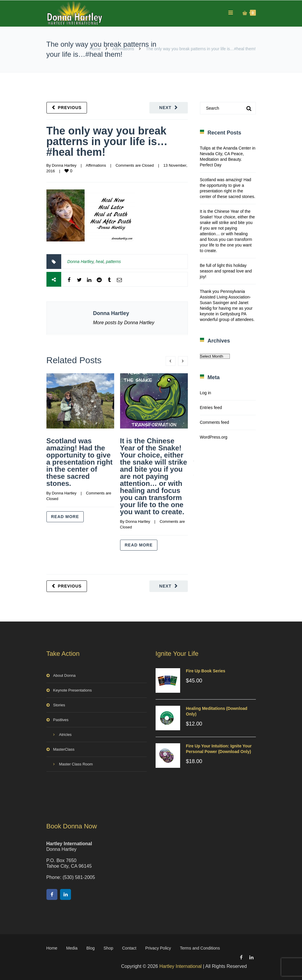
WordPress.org (214, 437)
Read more (65, 517)
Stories (59, 705)
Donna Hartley (64, 165)
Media (72, 948)
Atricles (66, 735)
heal (100, 262)
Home (95, 49)
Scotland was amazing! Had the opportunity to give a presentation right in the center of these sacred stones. (80, 462)
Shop (108, 948)
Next (165, 108)
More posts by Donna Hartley (124, 323)
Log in (206, 393)
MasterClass (64, 749)
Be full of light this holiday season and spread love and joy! (226, 271)
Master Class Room (76, 764)
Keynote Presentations (73, 690)
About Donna (64, 675)
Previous (70, 108)
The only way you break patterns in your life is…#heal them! (107, 141)
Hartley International (181, 966)
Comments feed (215, 422)
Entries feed (211, 408)
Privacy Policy (158, 948)
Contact (129, 948)
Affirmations (123, 49)
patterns (113, 262)
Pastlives (61, 720)
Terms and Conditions (200, 948)
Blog (91, 948)
